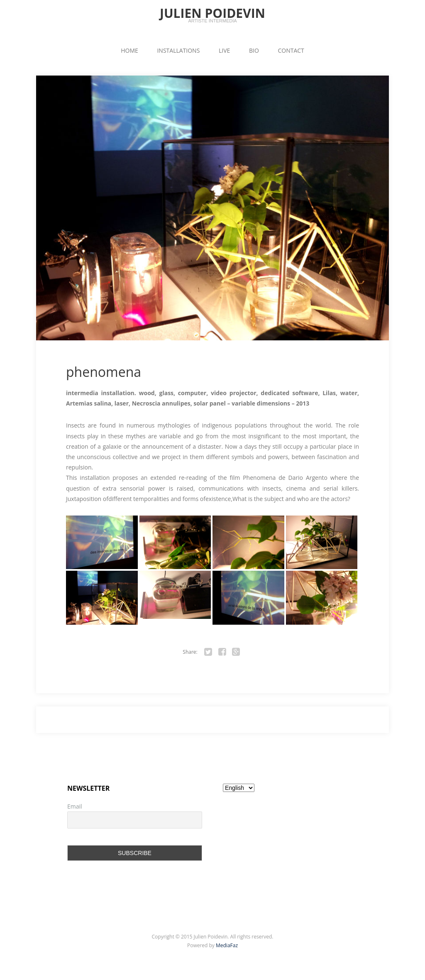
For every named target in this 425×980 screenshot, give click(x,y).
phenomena (104, 372)
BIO (254, 50)
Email (75, 806)
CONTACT (291, 50)
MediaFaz (227, 945)
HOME (129, 50)
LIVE (224, 50)
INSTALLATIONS (178, 50)
